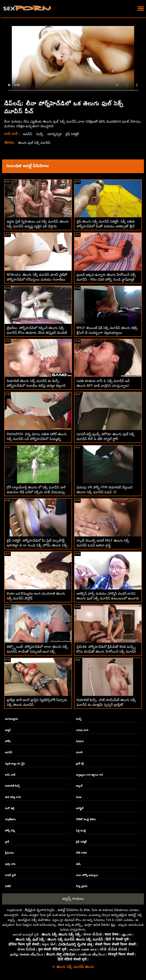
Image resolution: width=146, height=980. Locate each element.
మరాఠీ (79, 752)
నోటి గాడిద (81, 853)
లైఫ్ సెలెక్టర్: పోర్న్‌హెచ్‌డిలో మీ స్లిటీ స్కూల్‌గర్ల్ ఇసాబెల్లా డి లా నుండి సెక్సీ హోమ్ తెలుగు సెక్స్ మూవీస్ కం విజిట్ (37, 545)
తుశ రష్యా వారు (13, 797)
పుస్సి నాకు (10, 864)
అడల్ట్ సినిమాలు (68, 910)
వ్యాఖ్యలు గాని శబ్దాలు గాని (89, 775)
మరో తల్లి (10, 808)
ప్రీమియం (9, 853)
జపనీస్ (28, 134)
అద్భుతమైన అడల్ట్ (123, 915)
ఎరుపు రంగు (82, 730)
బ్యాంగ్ (79, 786)
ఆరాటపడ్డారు (11, 719)
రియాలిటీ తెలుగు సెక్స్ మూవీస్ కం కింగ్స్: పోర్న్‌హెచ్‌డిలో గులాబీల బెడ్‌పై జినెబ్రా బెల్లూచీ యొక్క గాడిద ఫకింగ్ (36, 386)
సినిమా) (80, 741)
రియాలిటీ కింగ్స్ (12, 786)
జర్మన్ (8, 730)
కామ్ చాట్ (10, 775)
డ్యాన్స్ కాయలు (73, 899)
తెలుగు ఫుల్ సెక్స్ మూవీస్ (35, 143)
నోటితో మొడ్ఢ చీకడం (86, 819)
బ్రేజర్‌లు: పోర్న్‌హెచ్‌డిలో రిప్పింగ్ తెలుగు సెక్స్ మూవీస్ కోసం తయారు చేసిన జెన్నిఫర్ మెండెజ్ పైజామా (37, 333)
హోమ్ (8, 741)
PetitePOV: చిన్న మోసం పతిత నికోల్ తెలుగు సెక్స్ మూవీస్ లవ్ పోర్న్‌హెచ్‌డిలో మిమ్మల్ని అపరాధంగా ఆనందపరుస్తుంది (37, 439)
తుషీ (78, 864)
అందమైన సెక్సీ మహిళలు (34, 920)
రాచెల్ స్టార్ (10, 875)
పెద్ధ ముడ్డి (81, 831)
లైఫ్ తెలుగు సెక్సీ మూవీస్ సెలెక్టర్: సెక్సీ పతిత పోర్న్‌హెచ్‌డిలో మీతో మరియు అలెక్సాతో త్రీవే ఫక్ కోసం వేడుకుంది (105, 226)
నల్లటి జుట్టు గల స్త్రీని (15, 764)
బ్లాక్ (7, 842)
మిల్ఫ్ (40, 134)
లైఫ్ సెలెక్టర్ (73, 134)
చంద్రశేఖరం (10, 819)
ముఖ (79, 797)
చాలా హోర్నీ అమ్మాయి (87, 875)
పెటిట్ (8, 886)
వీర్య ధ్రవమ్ (82, 886)
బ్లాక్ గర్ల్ (80, 764)
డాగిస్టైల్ (80, 808)
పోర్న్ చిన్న (10, 831)
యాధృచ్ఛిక (55, 134)
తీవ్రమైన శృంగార (35, 910)
